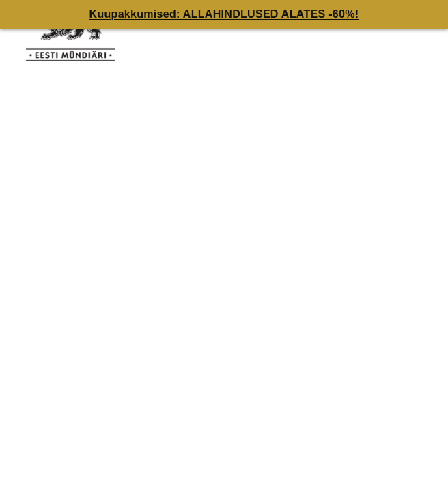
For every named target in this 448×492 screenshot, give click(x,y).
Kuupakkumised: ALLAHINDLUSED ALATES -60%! (224, 14)
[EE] (75, 34)
